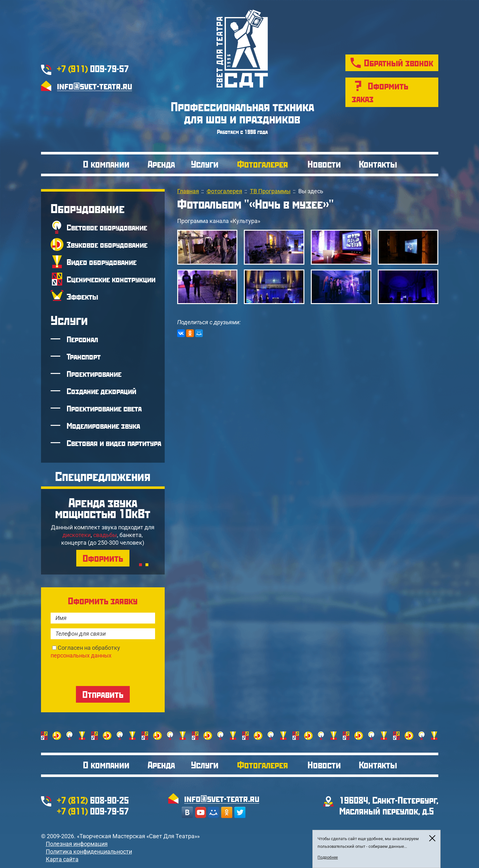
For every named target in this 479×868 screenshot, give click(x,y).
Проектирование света (104, 408)
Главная (188, 191)
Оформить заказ (380, 92)
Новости (324, 164)
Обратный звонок (399, 63)
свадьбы (105, 535)
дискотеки (77, 535)
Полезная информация (77, 844)
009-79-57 (93, 68)
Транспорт (84, 356)
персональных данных (81, 655)
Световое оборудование (107, 227)
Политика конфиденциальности (89, 851)
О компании (106, 164)
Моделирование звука (103, 426)
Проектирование (94, 374)
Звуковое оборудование (107, 244)
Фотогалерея (263, 164)
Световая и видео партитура (114, 443)
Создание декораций (101, 391)
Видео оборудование (102, 262)
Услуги (205, 164)
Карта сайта (62, 859)
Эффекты (82, 296)
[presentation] (99, 672)
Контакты (378, 164)
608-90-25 (93, 800)
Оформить (103, 558)
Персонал (82, 339)
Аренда (161, 164)
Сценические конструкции (111, 279)
